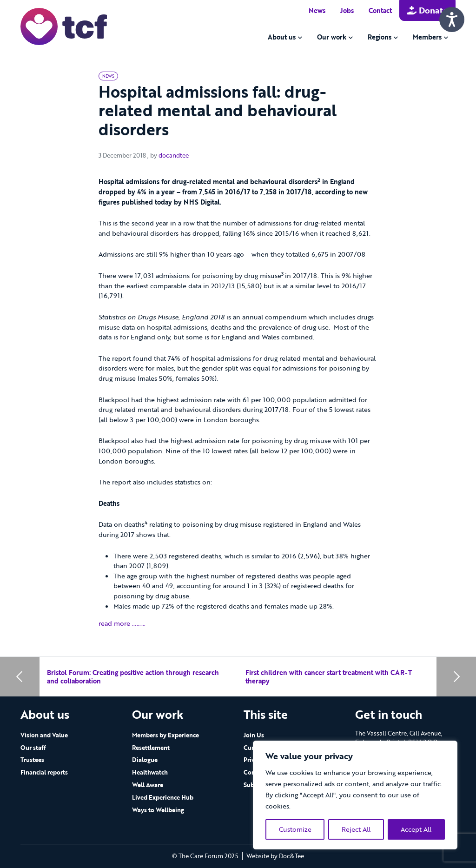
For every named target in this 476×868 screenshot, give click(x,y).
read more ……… (122, 623)
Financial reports (44, 772)
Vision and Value (44, 735)
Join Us (254, 735)
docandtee (174, 155)
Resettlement (151, 748)
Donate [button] (427, 10)
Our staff (33, 748)
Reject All (356, 829)
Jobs (347, 10)
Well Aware (148, 785)
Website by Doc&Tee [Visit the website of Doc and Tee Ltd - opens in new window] (275, 856)
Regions (380, 37)
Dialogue (145, 760)
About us (282, 37)
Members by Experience (165, 735)
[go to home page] (64, 26)
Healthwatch (150, 772)
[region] (355, 795)
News (317, 10)
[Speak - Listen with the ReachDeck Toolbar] (452, 20)
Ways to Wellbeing (158, 810)
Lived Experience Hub (163, 797)
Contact (380, 10)
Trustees (32, 760)
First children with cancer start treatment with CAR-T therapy (329, 677)
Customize (295, 829)
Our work (332, 37)
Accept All (416, 829)
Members (427, 37)
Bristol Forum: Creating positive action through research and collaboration (133, 677)
